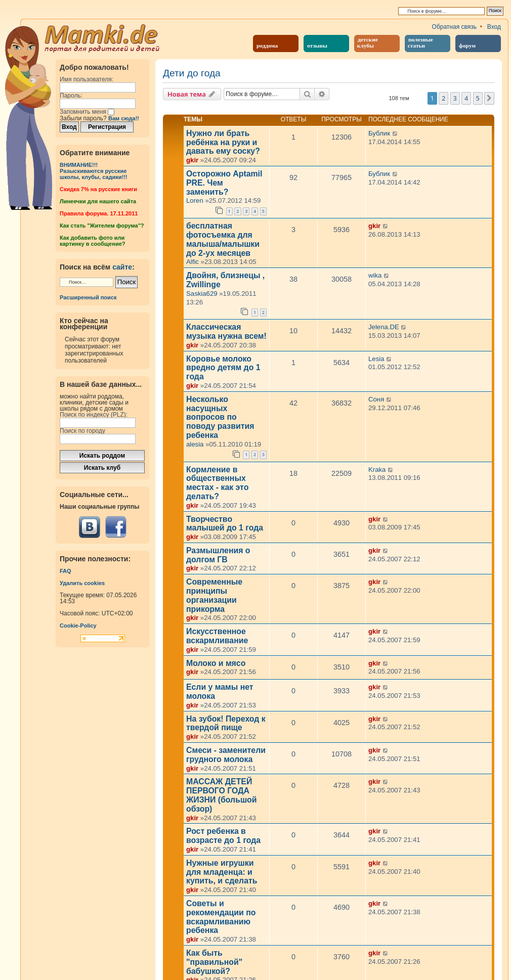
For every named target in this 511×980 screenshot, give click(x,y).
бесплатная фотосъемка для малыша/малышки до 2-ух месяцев (223, 239)
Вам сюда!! (124, 118)
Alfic (193, 262)
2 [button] (443, 98)
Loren (195, 201)
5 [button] (478, 98)
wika (375, 275)
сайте (122, 267)
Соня (376, 399)
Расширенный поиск (88, 297)
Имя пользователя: (87, 79)
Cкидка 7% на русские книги (98, 189)
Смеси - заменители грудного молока (226, 755)
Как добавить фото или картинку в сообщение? (92, 241)
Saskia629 (202, 294)
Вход (494, 27)
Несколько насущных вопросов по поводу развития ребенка (220, 417)
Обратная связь (454, 27)
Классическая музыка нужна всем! (226, 331)
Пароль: (71, 96)
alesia (195, 444)
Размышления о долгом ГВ (218, 555)
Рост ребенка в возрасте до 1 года (223, 836)
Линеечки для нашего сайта (98, 201)
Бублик (379, 133)
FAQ (66, 571)
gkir (192, 160)
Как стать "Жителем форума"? (102, 226)
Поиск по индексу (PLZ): (94, 415)
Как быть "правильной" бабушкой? (214, 962)
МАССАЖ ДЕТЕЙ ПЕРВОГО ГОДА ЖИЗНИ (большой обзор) (222, 795)
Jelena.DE (384, 327)
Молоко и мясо (216, 663)
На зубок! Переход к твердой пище (226, 723)
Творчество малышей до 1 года (225, 524)
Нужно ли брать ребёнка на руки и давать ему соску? (223, 142)
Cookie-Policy (78, 626)
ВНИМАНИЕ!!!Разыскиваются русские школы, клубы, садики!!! (94, 171)
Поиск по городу (82, 431)
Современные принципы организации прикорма (214, 595)
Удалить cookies (82, 583)
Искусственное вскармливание (217, 636)
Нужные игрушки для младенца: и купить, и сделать (222, 872)
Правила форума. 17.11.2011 (99, 213)
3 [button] (455, 98)
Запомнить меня (87, 112)
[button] (489, 98)
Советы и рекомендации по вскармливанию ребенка (221, 917)
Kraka (377, 470)
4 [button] (466, 98)
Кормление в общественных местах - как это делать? (217, 483)
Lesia (376, 359)
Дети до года (192, 74)
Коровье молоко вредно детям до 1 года (223, 368)
